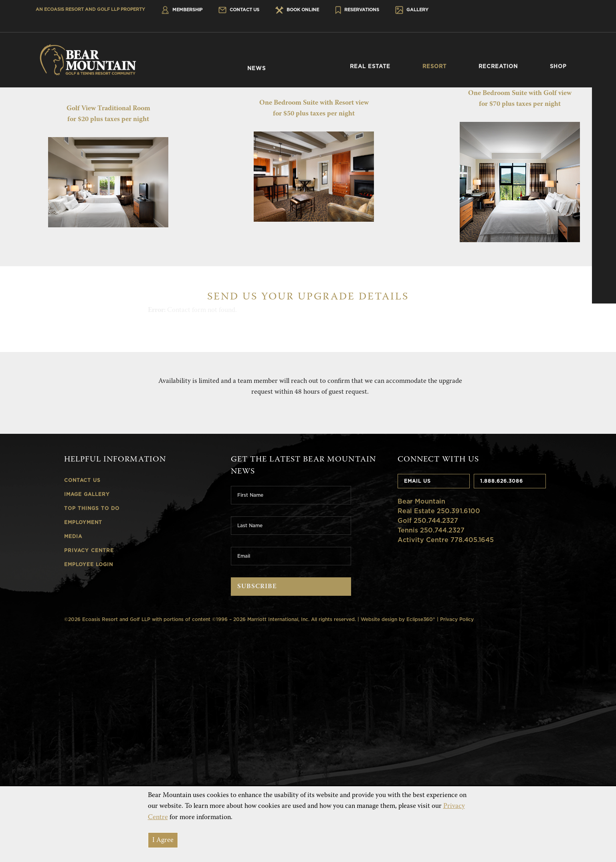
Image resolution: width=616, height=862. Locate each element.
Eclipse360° (421, 619)
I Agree (163, 841)
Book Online (297, 10)
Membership (182, 10)
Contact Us (239, 10)
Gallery (412, 10)
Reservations (357, 10)
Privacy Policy (457, 619)
